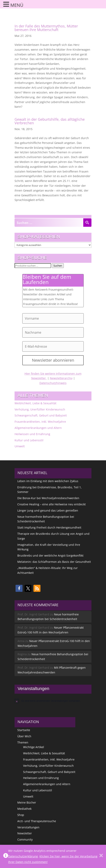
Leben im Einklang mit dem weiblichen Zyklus (48, 481)
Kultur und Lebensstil (29, 440)
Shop (21, 815)
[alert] (53, 701)
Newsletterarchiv (61, 378)
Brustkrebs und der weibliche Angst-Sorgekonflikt (50, 555)
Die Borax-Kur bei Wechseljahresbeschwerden (48, 498)
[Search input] (49, 223)
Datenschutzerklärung (23, 856)
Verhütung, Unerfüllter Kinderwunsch (40, 409)
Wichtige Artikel (34, 747)
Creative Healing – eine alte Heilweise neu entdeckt (52, 504)
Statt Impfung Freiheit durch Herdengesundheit (49, 527)
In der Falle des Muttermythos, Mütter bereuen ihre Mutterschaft (46, 28)
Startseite (24, 730)
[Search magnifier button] (87, 223)
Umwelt (20, 446)
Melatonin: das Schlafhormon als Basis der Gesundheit (54, 562)
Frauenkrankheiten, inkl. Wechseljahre (40, 422)
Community (25, 839)
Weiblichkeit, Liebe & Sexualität (35, 403)
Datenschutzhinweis (53, 383)
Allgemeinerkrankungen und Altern (38, 428)
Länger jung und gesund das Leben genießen (48, 510)
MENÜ (17, 5)
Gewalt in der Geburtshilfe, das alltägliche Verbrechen (50, 121)
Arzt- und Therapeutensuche (37, 821)
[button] (19, 588)
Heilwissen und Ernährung (32, 434)
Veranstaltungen (28, 827)
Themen (23, 742)
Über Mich (24, 736)
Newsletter (25, 833)
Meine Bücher (27, 802)
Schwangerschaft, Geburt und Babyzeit (41, 415)
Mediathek (24, 809)
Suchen (58, 266)
